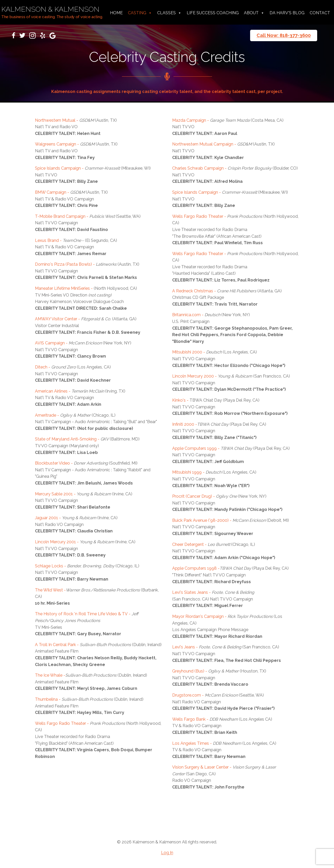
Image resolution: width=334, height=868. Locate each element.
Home (116, 13)
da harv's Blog (287, 13)
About (254, 13)
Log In (167, 853)
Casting (140, 13)
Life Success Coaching (213, 13)
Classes (169, 13)
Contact (320, 13)
